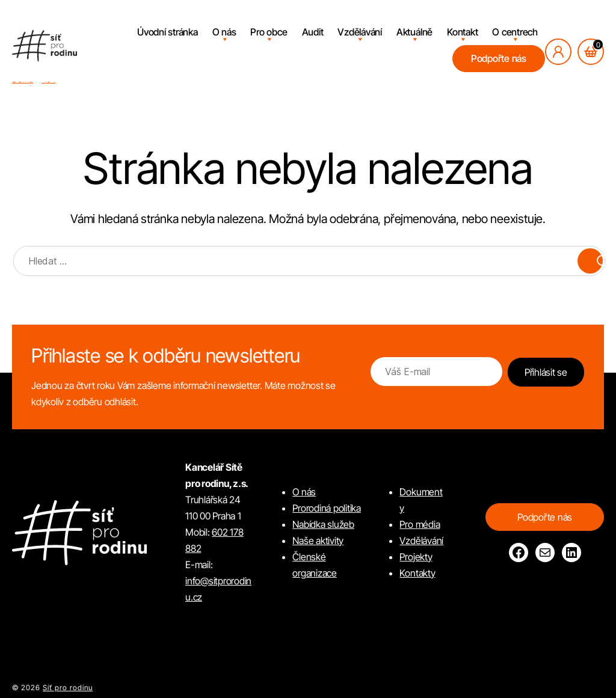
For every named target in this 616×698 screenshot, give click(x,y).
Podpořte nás (499, 58)
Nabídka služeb (323, 524)
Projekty (416, 557)
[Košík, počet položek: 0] (591, 52)
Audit (313, 32)
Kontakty (417, 573)
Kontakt (462, 32)
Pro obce (269, 32)
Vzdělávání (360, 32)
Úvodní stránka (168, 32)
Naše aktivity (318, 540)
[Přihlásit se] (558, 52)
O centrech (515, 32)
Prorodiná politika (327, 508)
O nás (224, 32)
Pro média (420, 524)
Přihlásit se (546, 372)
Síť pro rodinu (68, 687)
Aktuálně (414, 32)
